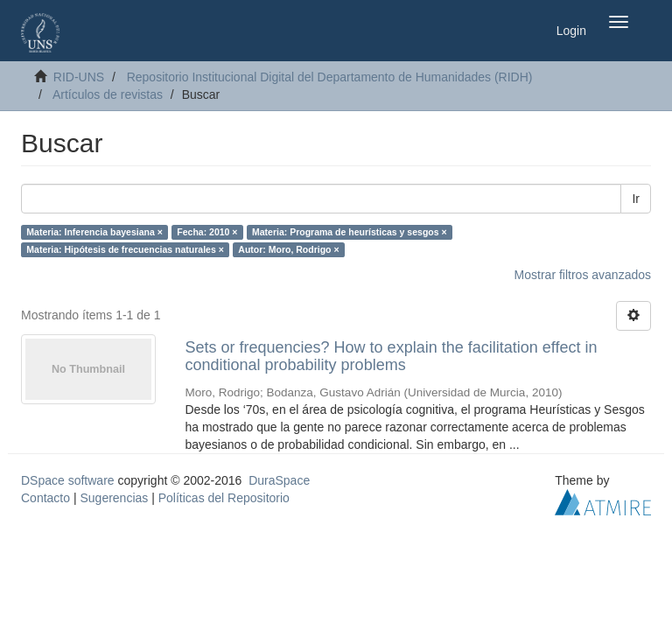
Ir (636, 199)
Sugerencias (114, 498)
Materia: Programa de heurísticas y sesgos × (350, 232)
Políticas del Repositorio (224, 498)
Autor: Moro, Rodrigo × (288, 249)
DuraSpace (279, 480)
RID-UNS (79, 77)
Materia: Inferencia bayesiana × (94, 232)
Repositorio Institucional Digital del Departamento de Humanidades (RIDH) (330, 77)
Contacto (45, 498)
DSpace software (68, 480)
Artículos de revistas (108, 94)
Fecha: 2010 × (207, 232)
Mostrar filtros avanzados (583, 275)
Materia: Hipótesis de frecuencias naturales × (125, 249)
